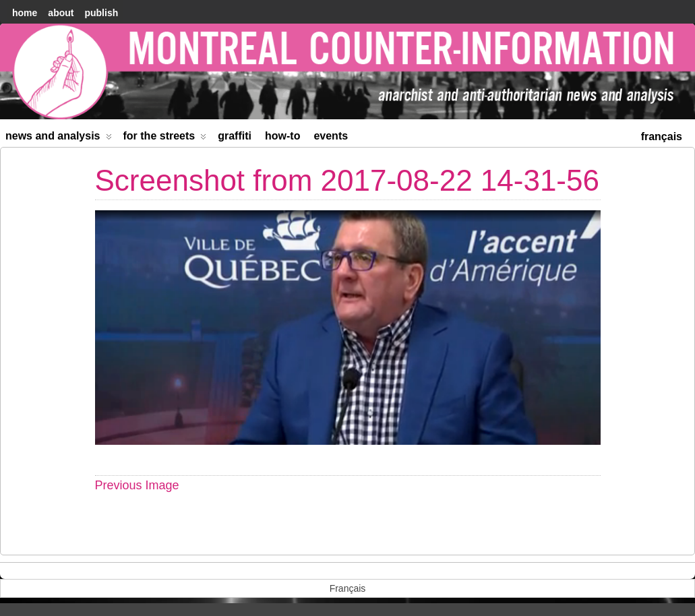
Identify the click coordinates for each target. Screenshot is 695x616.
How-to (282, 136)
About (61, 13)
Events (331, 136)
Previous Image (137, 485)
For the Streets (165, 138)
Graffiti (235, 136)
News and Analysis (59, 138)
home (25, 13)
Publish (101, 13)
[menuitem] (662, 135)
